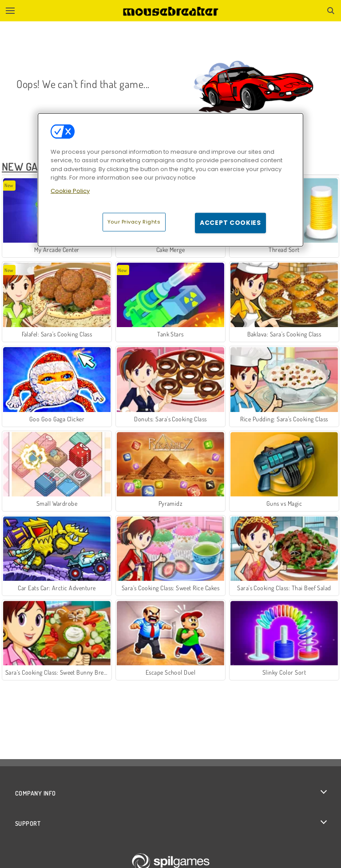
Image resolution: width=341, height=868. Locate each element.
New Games (29, 166)
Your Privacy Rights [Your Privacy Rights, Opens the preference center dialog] (134, 222)
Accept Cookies (230, 223)
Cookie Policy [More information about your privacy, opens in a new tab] (70, 191)
